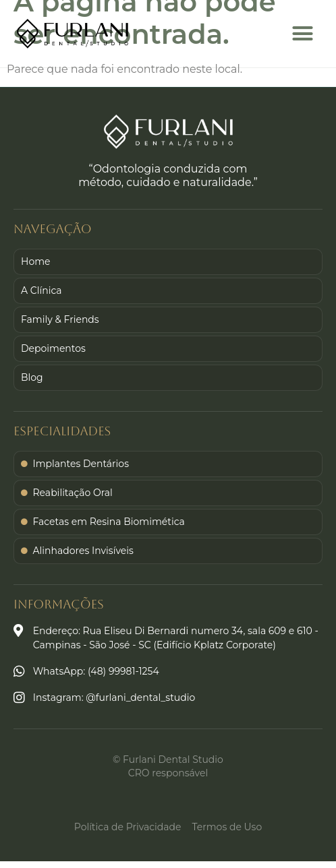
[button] (303, 34)
